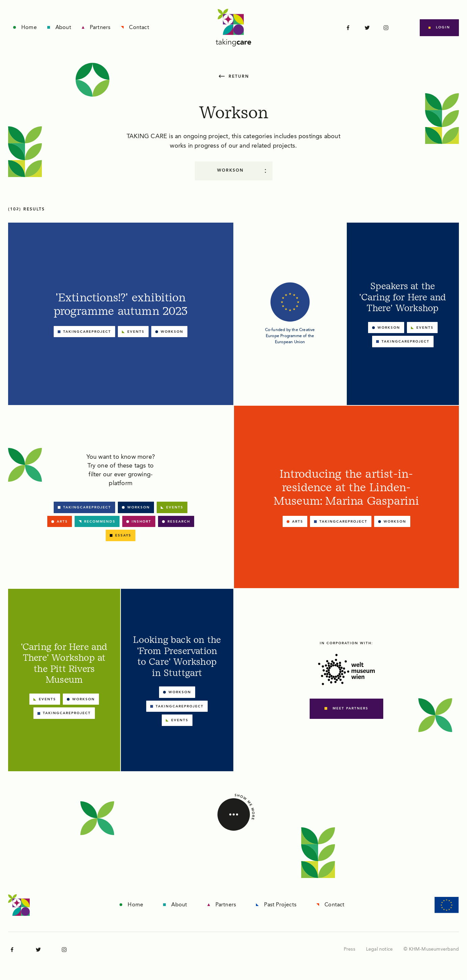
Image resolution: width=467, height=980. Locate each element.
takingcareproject (87, 507)
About (63, 28)
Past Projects (280, 905)
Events (175, 507)
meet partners (351, 708)
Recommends (100, 522)
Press (349, 949)
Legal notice (379, 949)
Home (29, 28)
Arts (62, 522)
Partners (100, 28)
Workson (139, 507)
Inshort (141, 522)
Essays (123, 535)
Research (179, 522)
